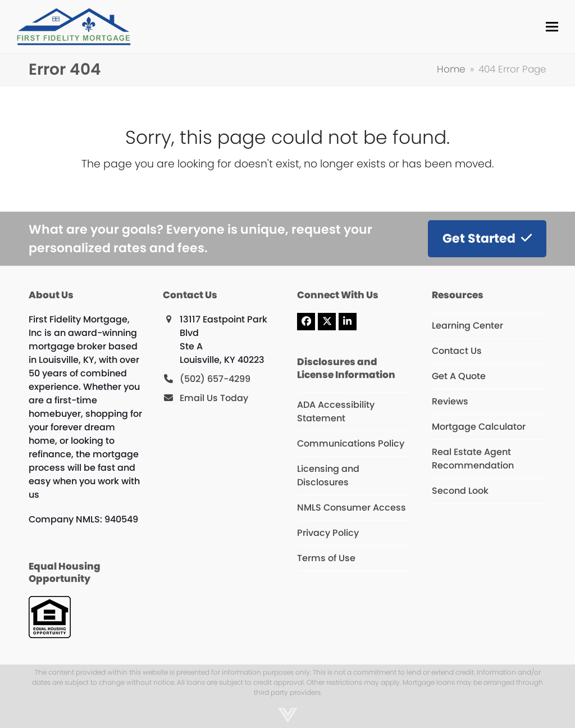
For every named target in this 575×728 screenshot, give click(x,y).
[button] (552, 27)
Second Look (460, 491)
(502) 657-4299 (215, 379)
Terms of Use (326, 558)
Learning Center (467, 326)
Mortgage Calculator (479, 427)
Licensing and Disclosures (328, 476)
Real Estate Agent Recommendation (473, 459)
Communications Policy (351, 443)
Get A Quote (459, 376)
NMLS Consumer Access (352, 508)
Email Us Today (214, 398)
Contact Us (457, 351)
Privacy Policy (328, 533)
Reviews (450, 401)
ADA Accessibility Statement (336, 411)
